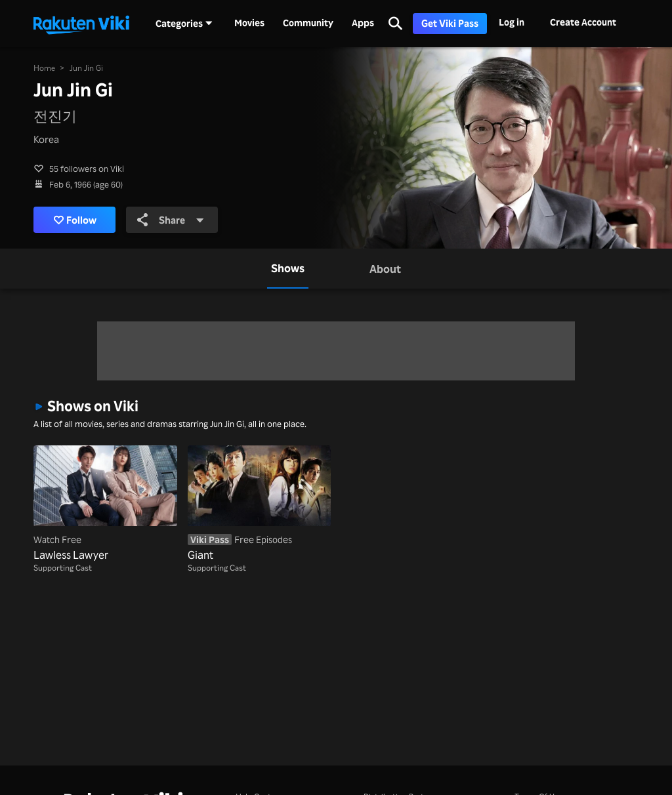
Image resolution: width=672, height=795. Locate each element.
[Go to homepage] (81, 24)
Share (171, 220)
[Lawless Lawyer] (105, 504)
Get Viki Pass (450, 23)
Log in (512, 22)
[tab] (288, 268)
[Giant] (259, 504)
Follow (75, 220)
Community (308, 23)
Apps (363, 23)
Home (44, 68)
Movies (249, 23)
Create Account (583, 22)
